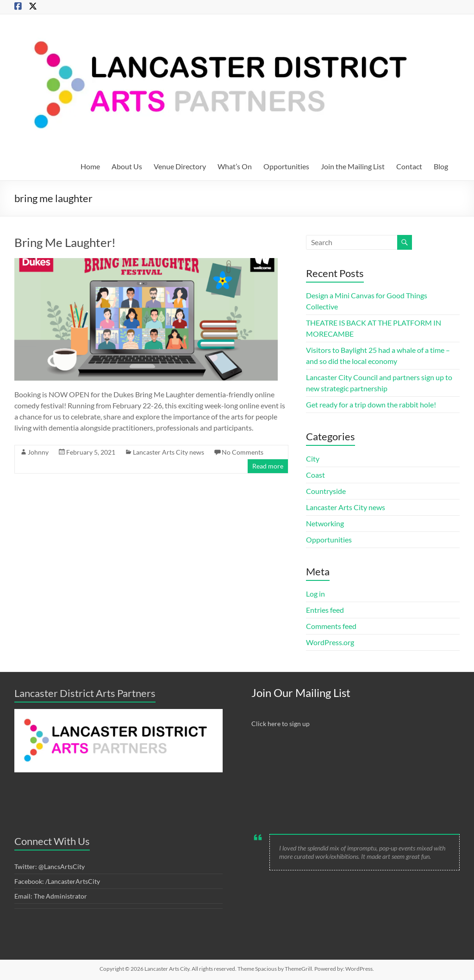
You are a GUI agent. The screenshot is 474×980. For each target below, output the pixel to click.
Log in (315, 594)
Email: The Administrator (51, 896)
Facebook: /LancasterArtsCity (57, 881)
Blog (441, 166)
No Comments (243, 452)
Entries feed (325, 610)
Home (90, 166)
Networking (325, 523)
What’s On (235, 166)
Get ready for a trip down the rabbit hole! (371, 404)
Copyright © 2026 (122, 969)
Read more (268, 466)
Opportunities (286, 166)
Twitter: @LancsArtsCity (50, 866)
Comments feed (331, 626)
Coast (315, 475)
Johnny (38, 452)
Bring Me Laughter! (65, 242)
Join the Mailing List (353, 166)
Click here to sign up (281, 724)
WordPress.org (330, 642)
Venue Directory (180, 166)
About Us (127, 166)
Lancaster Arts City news (168, 452)
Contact (409, 166)
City (313, 459)
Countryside (326, 491)
